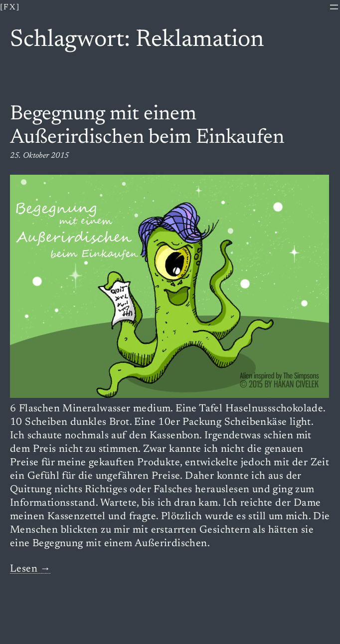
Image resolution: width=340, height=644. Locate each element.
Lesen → (30, 569)
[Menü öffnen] (334, 7)
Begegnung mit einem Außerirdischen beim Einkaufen (147, 126)
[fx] (10, 7)
